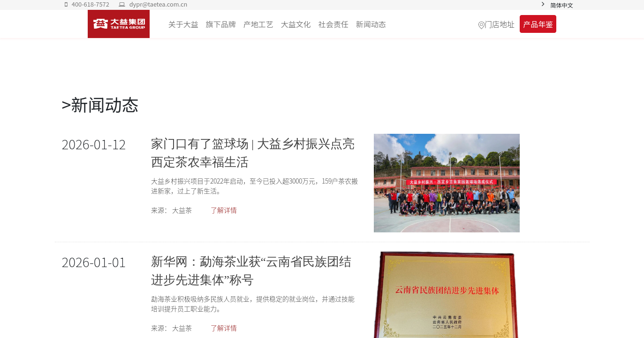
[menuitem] (371, 24)
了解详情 (224, 210)
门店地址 (500, 24)
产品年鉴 (538, 24)
